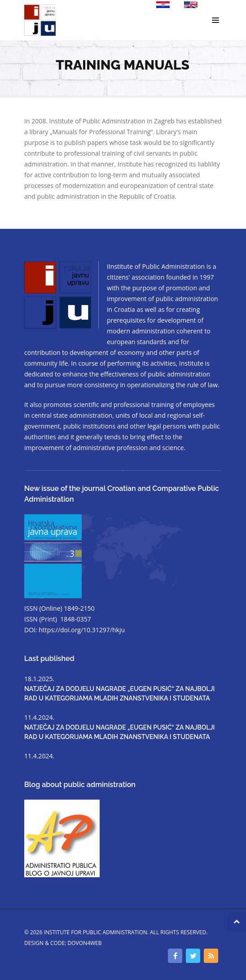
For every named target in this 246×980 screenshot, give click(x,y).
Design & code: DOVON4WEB (63, 943)
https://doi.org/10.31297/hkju (82, 630)
